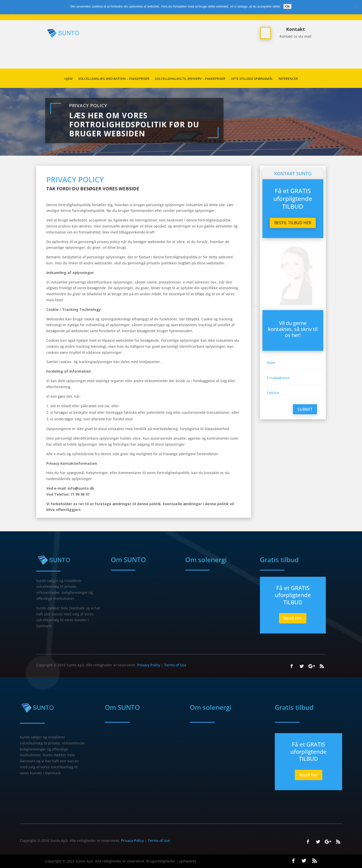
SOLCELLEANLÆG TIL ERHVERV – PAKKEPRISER (190, 79)
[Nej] (356, 7)
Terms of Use (175, 665)
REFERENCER (288, 79)
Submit (305, 409)
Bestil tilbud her (293, 223)
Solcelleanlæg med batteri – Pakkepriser (114, 79)
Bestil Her (293, 618)
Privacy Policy (88, 105)
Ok (287, 6)
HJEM (69, 79)
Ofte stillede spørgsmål (252, 79)
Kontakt (296, 29)
